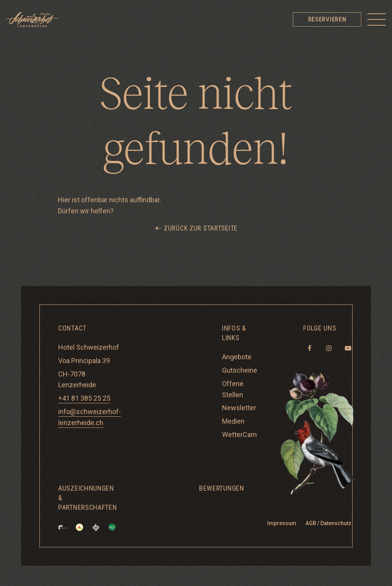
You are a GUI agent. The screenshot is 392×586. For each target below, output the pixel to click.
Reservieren (327, 19)
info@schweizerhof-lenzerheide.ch (90, 417)
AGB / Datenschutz (328, 524)
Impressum (282, 524)
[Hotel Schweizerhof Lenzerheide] (32, 20)
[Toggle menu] (377, 20)
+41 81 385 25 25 (84, 399)
